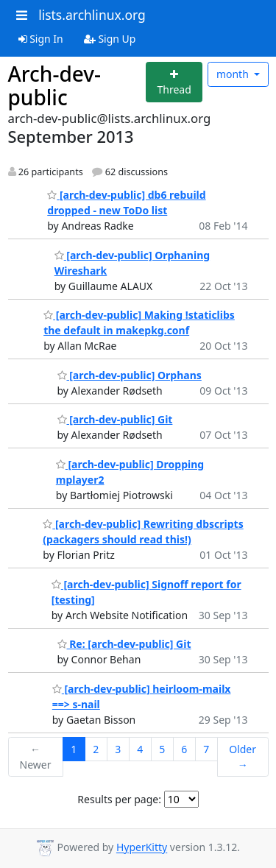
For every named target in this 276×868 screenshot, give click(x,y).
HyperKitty (142, 848)
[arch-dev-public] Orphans (130, 375)
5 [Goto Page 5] (162, 749)
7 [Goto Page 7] (206, 749)
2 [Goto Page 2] (96, 749)
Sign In (41, 39)
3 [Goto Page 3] (118, 749)
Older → (243, 757)
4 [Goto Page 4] (140, 749)
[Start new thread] (174, 82)
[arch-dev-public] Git (115, 419)
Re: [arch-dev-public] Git (124, 644)
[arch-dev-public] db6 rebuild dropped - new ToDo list (126, 202)
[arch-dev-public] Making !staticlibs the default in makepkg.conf (139, 322)
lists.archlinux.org (92, 15)
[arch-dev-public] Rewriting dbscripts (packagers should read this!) (143, 532)
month (234, 74)
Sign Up (110, 39)
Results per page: (119, 799)
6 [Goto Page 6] (184, 749)
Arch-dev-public (55, 85)
